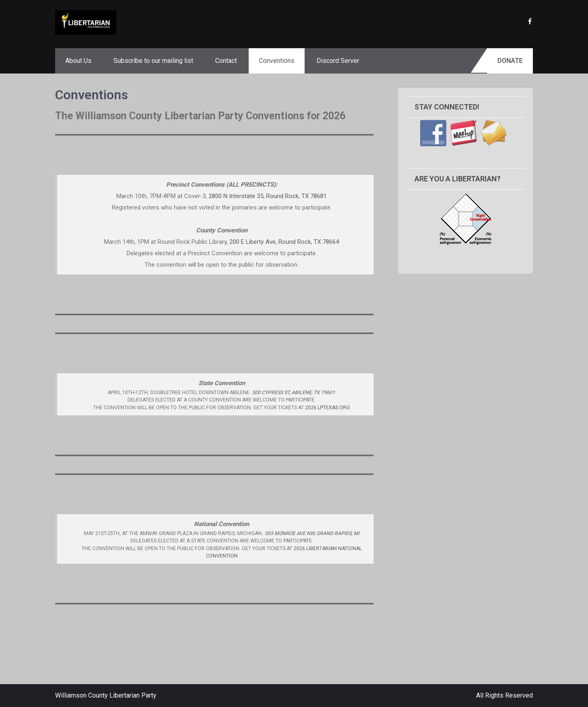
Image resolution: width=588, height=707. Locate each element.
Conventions (277, 61)
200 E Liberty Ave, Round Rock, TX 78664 (284, 242)
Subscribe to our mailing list (153, 61)
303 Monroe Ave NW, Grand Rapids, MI (312, 533)
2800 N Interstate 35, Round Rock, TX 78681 (268, 196)
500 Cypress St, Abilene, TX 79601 (294, 393)
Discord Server (338, 61)
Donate (510, 61)
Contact (226, 61)
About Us (78, 61)
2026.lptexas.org (327, 408)
